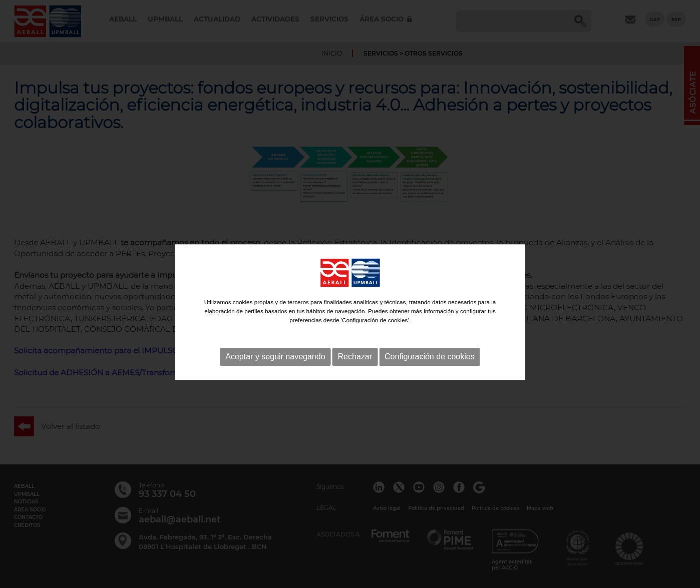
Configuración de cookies (430, 369)
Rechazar (355, 369)
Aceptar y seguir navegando (275, 369)
